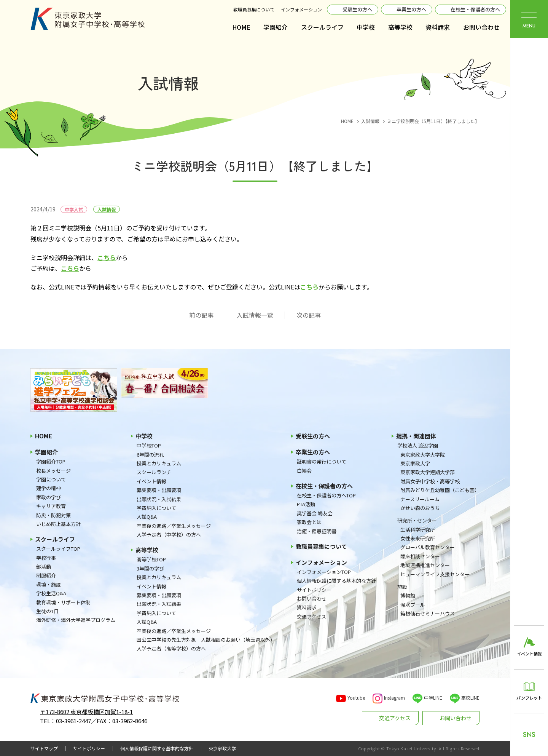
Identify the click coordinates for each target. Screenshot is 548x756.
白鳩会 (304, 471)
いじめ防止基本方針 (58, 524)
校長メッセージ (53, 471)
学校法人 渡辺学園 (418, 445)
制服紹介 (46, 575)
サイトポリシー (314, 590)
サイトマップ (44, 748)
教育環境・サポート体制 (63, 602)
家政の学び (49, 497)
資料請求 (438, 27)
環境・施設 (49, 584)
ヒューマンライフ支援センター (435, 574)
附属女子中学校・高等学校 (430, 481)
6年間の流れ (150, 455)
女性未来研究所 (418, 538)
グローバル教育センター (428, 547)
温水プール (413, 605)
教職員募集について (254, 9)
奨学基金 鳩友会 (315, 513)
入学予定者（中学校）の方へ (169, 535)
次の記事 (309, 315)
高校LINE (470, 698)
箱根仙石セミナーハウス (428, 613)
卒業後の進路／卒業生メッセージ (174, 526)
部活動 (44, 567)
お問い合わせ (481, 27)
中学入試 (74, 209)
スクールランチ (154, 472)
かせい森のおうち (420, 508)
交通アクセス (311, 616)
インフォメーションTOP (324, 572)
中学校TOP (149, 445)
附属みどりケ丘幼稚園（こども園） (440, 490)
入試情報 (107, 209)
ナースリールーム (420, 499)
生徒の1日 (47, 611)
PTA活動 (306, 504)
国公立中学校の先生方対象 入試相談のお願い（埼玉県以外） (206, 640)
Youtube (356, 698)
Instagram (394, 698)
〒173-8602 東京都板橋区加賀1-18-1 (86, 712)
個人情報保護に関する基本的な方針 (336, 581)
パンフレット (529, 698)
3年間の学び (150, 568)
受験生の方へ (357, 9)
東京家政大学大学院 (423, 455)
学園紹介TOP (51, 461)
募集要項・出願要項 (159, 490)
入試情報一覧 (255, 315)
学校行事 (46, 558)
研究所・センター (417, 520)
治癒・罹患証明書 (317, 531)
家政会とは (309, 522)
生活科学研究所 (418, 530)
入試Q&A (147, 517)
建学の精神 (49, 488)
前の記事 (201, 315)
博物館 (408, 595)
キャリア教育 (51, 506)
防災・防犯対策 (53, 515)
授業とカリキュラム (159, 463)
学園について (51, 479)
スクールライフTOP (58, 549)
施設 (402, 587)
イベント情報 (151, 481)
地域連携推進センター (425, 565)
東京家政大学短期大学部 (428, 472)
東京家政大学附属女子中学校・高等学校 (88, 19)
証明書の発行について (322, 461)
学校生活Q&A (51, 593)
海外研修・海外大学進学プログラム (76, 620)
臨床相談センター (420, 556)
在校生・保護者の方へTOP (326, 495)
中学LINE (433, 698)
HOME (241, 27)
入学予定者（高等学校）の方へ (171, 648)
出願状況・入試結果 (159, 499)
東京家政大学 (415, 463)
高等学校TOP (151, 559)
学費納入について (156, 508)
